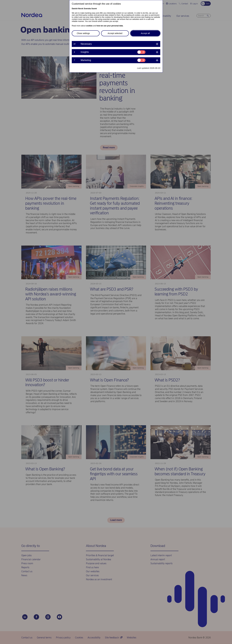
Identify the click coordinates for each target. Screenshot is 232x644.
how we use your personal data (110, 26)
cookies (89, 26)
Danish (75, 9)
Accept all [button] (145, 33)
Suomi (94, 9)
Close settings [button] (83, 33)
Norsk (81, 9)
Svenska (87, 9)
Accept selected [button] (115, 33)
